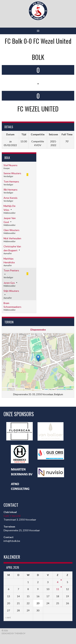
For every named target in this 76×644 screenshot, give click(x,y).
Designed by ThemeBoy (14, 633)
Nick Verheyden (12, 238)
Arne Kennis (11, 198)
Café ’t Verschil (12, 516)
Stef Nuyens (11, 165)
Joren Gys (9, 283)
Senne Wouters (12, 173)
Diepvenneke (38, 330)
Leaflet (45, 389)
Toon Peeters (11, 270)
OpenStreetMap (61, 389)
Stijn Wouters (11, 291)
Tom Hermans (11, 181)
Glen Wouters (11, 230)
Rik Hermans (11, 190)
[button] (38, 358)
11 (58, 589)
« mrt (8, 617)
